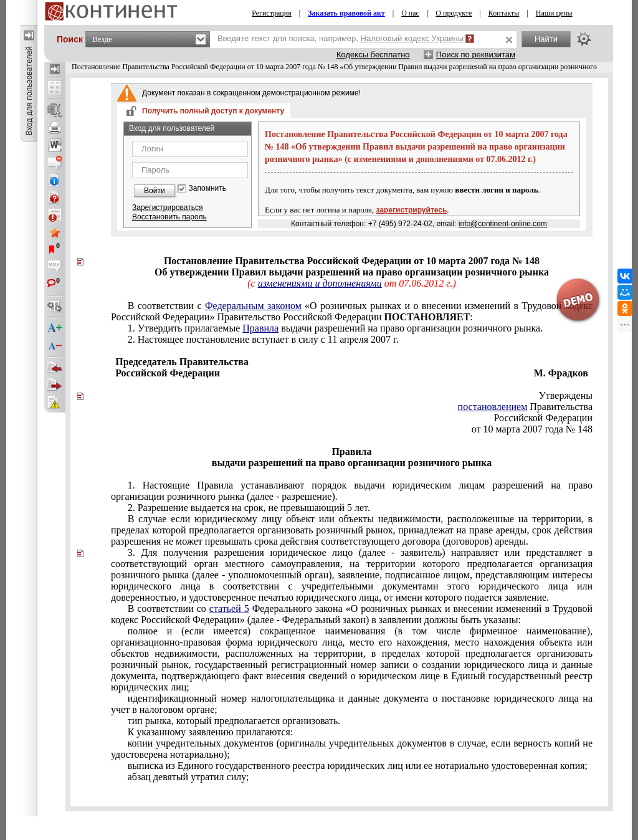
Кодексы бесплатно (373, 55)
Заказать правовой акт (346, 13)
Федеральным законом (253, 306)
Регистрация (272, 13)
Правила (260, 328)
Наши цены (554, 13)
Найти (546, 39)
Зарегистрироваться (167, 208)
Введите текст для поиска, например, (340, 38)
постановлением (493, 407)
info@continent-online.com (503, 224)
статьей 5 (229, 609)
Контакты (504, 13)
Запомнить (207, 189)
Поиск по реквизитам (476, 55)
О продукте (454, 13)
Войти (155, 191)
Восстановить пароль (169, 217)
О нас (410, 13)
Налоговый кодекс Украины (412, 38)
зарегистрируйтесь (412, 210)
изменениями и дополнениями (320, 283)
